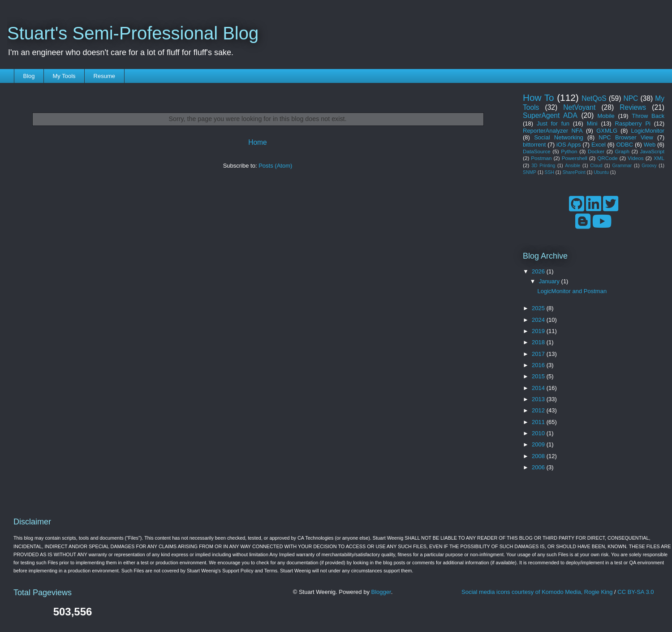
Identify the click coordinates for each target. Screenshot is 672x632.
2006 (539, 467)
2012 (539, 410)
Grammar (622, 166)
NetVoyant (579, 107)
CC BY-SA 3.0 (635, 592)
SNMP (530, 172)
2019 (539, 331)
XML (659, 158)
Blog (29, 76)
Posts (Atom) (275, 166)
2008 (539, 456)
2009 (539, 444)
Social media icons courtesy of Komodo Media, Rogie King (537, 592)
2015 (539, 376)
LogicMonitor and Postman (572, 291)
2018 (539, 342)
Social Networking (559, 137)
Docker (596, 151)
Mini (592, 123)
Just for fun (553, 123)
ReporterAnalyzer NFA (553, 131)
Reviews (633, 107)
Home (258, 142)
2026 (539, 271)
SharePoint (574, 172)
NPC (631, 98)
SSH (549, 172)
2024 (539, 320)
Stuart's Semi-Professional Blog (133, 33)
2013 (539, 399)
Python (569, 151)
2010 (539, 433)
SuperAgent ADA (550, 115)
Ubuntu (601, 172)
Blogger (381, 592)
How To (538, 97)
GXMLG (607, 131)
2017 (539, 354)
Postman (541, 158)
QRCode (607, 158)
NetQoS (594, 98)
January (550, 281)
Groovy (649, 166)
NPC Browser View (626, 137)
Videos (636, 158)
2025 (539, 308)
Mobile (606, 116)
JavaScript (652, 151)
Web (650, 145)
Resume (104, 76)
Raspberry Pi (633, 123)
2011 (539, 422)
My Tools (64, 76)
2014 (539, 388)
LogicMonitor (648, 131)
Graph (622, 151)
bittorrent (534, 145)
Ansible (573, 166)
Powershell (575, 158)
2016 (539, 365)
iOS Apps (569, 145)
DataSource (537, 151)
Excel (599, 145)
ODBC (625, 145)
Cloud (596, 166)
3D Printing (543, 166)
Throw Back (648, 116)
